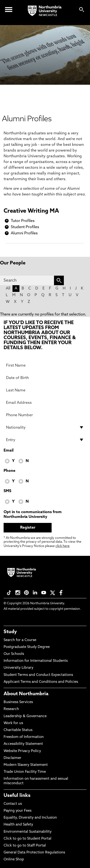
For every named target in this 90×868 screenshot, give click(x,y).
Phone (9, 471)
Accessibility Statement (23, 744)
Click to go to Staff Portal (25, 846)
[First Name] (45, 365)
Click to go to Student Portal (27, 839)
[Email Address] (45, 403)
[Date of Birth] (45, 378)
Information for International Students (36, 661)
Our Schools (14, 654)
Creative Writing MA (31, 211)
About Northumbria (26, 694)
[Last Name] (45, 390)
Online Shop (14, 860)
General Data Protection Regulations (34, 853)
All (8, 289)
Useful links (17, 796)
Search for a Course (20, 640)
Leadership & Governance (25, 716)
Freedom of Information (24, 737)
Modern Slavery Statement (26, 765)
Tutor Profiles (23, 221)
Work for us (13, 723)
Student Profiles (25, 227)
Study (10, 632)
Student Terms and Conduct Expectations (38, 675)
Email (9, 451)
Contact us (13, 804)
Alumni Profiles (24, 233)
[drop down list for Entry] (45, 440)
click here (63, 546)
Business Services (18, 702)
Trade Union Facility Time (25, 772)
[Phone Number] (45, 415)
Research (11, 709)
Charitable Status (18, 730)
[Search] (27, 280)
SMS (7, 491)
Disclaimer (12, 758)
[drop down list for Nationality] (45, 427)
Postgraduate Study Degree (27, 647)
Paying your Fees (18, 811)
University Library (18, 668)
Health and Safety (18, 825)
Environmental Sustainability (28, 832)
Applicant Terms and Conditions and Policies (41, 682)
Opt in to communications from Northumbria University (33, 515)
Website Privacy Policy (22, 751)
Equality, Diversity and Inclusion (30, 818)
